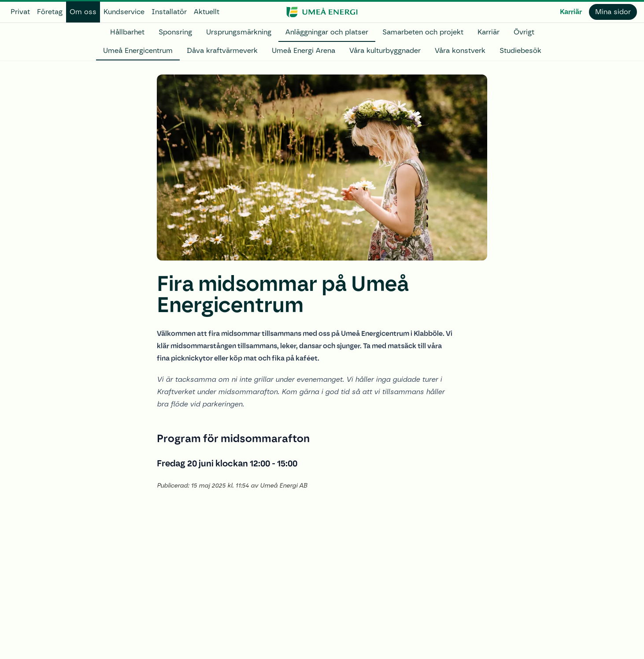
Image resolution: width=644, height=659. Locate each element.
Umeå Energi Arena (303, 50)
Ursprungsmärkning (239, 32)
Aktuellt (207, 12)
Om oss (83, 12)
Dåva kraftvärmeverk (222, 50)
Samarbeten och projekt (423, 32)
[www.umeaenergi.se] (322, 12)
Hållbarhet (127, 32)
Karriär (571, 12)
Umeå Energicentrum (138, 50)
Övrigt (524, 32)
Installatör (169, 12)
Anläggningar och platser (327, 32)
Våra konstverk (460, 50)
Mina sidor (613, 12)
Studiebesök (520, 50)
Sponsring (175, 32)
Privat (20, 12)
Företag (50, 12)
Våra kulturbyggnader (385, 50)
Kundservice (124, 12)
